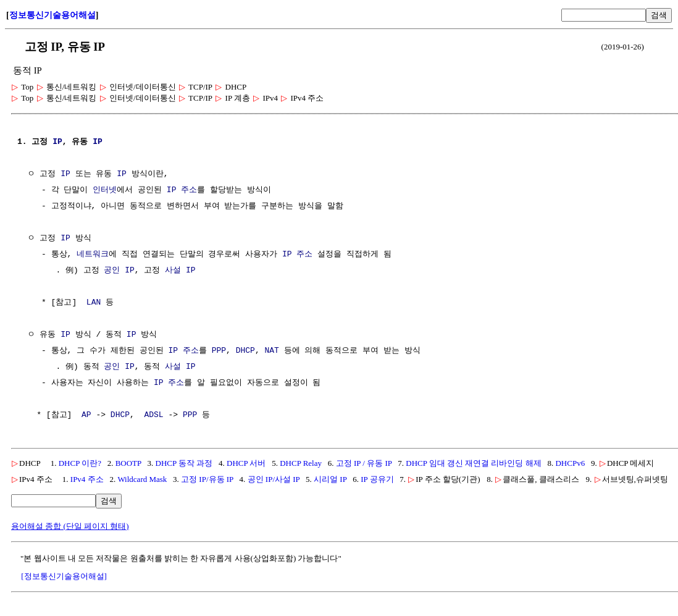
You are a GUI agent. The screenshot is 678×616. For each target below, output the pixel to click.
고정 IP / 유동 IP (364, 463)
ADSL (153, 415)
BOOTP (128, 463)
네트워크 (93, 255)
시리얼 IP (330, 479)
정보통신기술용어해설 (52, 15)
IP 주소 (182, 190)
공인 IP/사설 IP (274, 479)
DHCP (245, 351)
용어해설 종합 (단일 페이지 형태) (70, 526)
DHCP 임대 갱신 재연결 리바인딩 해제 (473, 463)
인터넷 (105, 190)
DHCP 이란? (80, 463)
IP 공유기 (377, 479)
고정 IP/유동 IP (207, 479)
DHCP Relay (301, 463)
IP (57, 142)
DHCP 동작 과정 (184, 463)
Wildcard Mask (142, 479)
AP (86, 415)
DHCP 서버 (246, 463)
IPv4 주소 (87, 479)
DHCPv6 (570, 463)
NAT (271, 351)
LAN (94, 303)
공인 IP (119, 271)
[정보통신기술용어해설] (64, 576)
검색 (659, 15)
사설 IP (180, 271)
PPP (219, 351)
